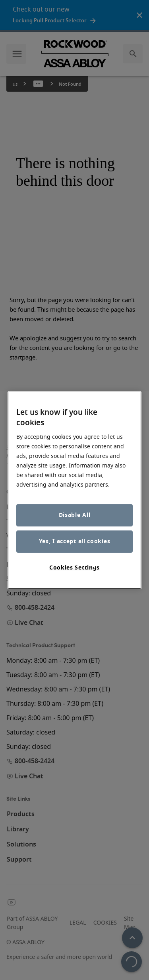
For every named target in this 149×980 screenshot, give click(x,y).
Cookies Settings (74, 568)
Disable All (75, 515)
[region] (75, 490)
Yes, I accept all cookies (75, 541)
